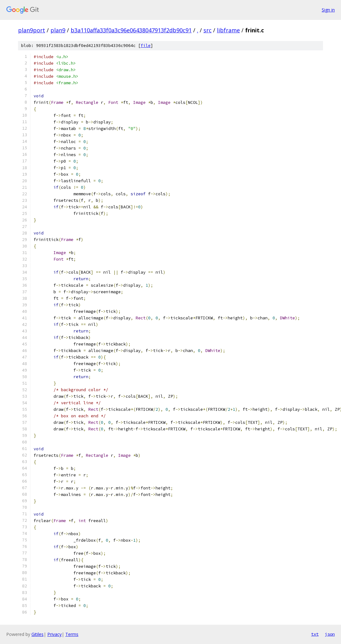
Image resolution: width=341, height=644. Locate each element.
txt (315, 634)
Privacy (54, 634)
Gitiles (37, 634)
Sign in (328, 10)
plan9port (32, 30)
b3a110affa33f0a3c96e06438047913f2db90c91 (131, 30)
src (208, 30)
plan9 (58, 30)
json (330, 634)
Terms (72, 634)
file (146, 46)
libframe (228, 30)
